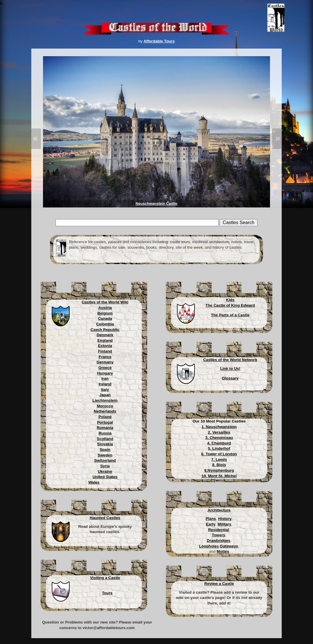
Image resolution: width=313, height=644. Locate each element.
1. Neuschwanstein (219, 427)
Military (225, 524)
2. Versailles (219, 432)
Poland (105, 417)
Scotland (105, 439)
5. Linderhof (219, 448)
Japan (105, 395)
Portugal (105, 422)
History (225, 519)
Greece (105, 368)
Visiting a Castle (105, 578)
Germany (105, 362)
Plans (211, 519)
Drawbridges (219, 541)
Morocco (105, 406)
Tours (107, 593)
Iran (105, 378)
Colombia (105, 324)
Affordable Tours (159, 41)
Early (211, 524)
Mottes (223, 551)
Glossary (230, 378)
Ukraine (105, 472)
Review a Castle (219, 584)
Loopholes (209, 546)
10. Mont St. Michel (219, 476)
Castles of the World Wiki (105, 302)
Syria (105, 466)
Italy (105, 390)
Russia (105, 433)
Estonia (105, 346)
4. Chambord (219, 443)
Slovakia (105, 444)
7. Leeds (219, 460)
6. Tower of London (219, 454)
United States (105, 477)
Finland (105, 351)
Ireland (105, 384)
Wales (94, 482)
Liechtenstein (105, 400)
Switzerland (105, 460)
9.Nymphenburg (219, 470)
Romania (105, 428)
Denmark (105, 335)
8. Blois (219, 465)
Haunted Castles (105, 518)
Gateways (229, 546)
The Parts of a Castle (230, 315)
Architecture (219, 510)
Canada (105, 318)
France (105, 357)
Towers (219, 535)
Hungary (105, 373)
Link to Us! (230, 369)
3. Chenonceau (219, 438)
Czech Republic (105, 330)
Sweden (105, 455)
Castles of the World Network (230, 360)
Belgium (105, 313)
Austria (105, 308)
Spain (105, 450)
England (105, 340)
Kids (230, 300)
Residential (219, 530)
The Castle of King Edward (230, 305)
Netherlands (105, 411)
